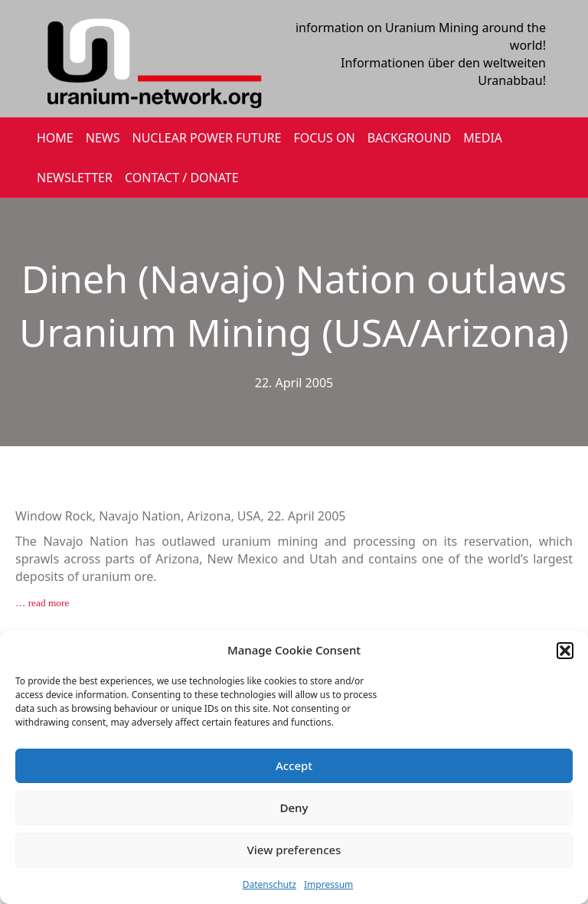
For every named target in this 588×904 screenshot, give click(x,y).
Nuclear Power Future (207, 138)
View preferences (294, 850)
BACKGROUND (410, 138)
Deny (294, 808)
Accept (294, 765)
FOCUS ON (324, 138)
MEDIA (483, 138)
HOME (55, 138)
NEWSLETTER (75, 178)
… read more (42, 603)
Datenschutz (269, 884)
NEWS (103, 138)
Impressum (328, 884)
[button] (565, 651)
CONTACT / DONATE (182, 178)
